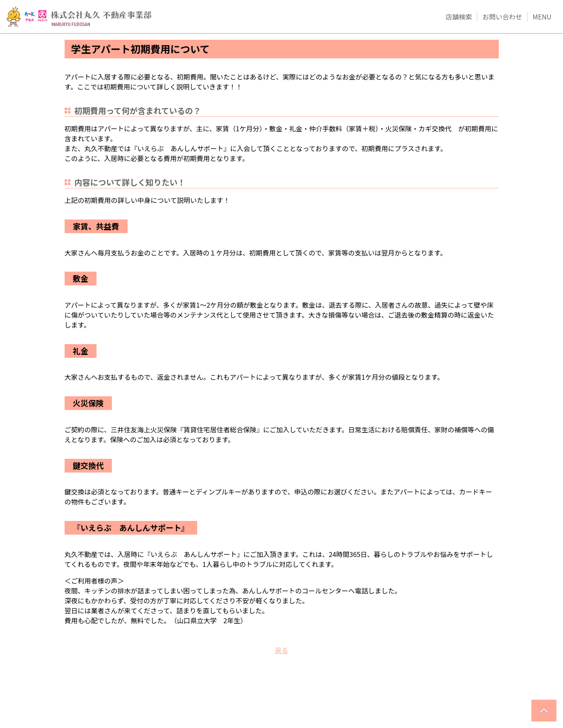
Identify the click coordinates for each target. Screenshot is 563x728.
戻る (281, 650)
